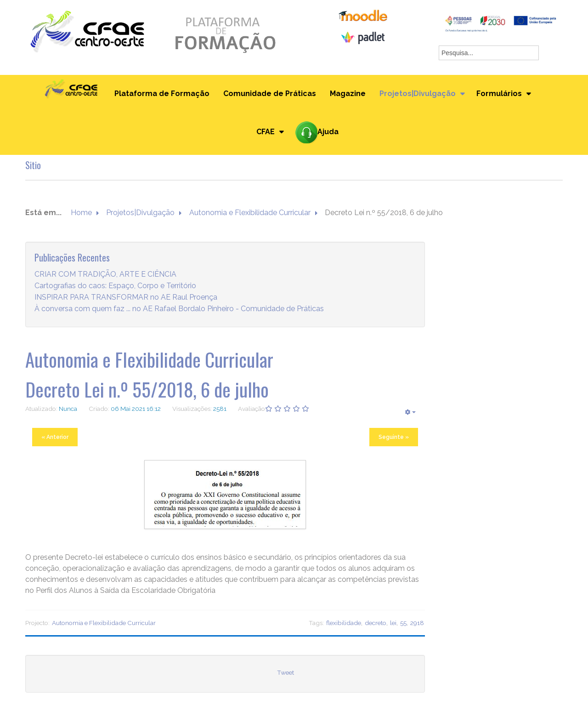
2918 (417, 623)
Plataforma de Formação (162, 94)
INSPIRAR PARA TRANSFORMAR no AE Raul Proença (126, 297)
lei (393, 623)
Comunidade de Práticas (270, 94)
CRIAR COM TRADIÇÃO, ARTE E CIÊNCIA (105, 274)
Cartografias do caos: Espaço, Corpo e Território (115, 286)
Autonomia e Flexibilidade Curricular (250, 213)
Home (81, 213)
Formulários (499, 94)
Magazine (348, 94)
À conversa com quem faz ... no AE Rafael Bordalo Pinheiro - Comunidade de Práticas (179, 309)
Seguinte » (394, 437)
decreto (376, 623)
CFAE (266, 132)
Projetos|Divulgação (418, 94)
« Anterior (55, 437)
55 (403, 623)
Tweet (286, 672)
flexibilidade (344, 623)
